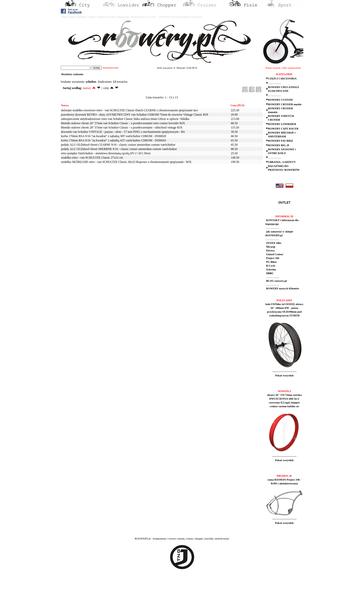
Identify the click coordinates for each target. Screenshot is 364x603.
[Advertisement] (94, 591)
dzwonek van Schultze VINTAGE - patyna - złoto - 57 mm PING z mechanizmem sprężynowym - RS (123, 132)
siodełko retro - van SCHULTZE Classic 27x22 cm (92, 158)
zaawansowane (110, 68)
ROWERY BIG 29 (279, 145)
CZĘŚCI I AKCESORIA (282, 79)
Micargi (270, 247)
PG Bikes (271, 262)
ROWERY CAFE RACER (283, 129)
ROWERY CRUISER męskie (285, 104)
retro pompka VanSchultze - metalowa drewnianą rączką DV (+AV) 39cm (106, 153)
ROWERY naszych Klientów (282, 288)
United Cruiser (274, 254)
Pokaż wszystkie (284, 375)
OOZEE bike (273, 243)
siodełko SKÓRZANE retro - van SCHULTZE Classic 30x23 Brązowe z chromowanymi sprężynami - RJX (126, 162)
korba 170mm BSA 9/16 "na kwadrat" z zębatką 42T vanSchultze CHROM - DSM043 (113, 140)
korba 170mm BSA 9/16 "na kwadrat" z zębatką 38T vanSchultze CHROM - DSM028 (113, 136)
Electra (270, 251)
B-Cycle (270, 266)
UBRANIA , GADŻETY (282, 162)
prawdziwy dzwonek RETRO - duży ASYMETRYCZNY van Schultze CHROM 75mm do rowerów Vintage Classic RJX (135, 115)
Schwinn (271, 270)
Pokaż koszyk (273, 68)
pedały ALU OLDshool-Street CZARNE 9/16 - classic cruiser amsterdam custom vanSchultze (118, 145)
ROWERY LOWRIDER (282, 124)
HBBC (270, 273)
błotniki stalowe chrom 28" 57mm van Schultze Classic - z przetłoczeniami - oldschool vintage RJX (122, 127)
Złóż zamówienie (291, 68)
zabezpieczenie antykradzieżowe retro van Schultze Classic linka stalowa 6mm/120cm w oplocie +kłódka (125, 119)
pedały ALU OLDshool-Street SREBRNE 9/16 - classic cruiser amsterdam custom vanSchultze (119, 149)
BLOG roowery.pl (276, 281)
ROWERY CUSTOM (280, 100)
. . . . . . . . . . (274, 83)
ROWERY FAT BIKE (281, 141)
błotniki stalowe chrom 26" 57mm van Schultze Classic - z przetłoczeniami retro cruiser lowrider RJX (123, 123)
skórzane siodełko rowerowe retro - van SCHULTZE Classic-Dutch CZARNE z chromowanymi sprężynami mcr (129, 110)
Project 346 (272, 258)
